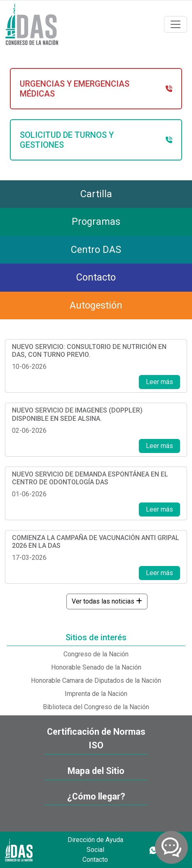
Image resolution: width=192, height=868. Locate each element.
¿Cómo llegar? (96, 796)
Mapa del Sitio (96, 771)
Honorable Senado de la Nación (96, 667)
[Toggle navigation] (176, 24)
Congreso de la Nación (96, 654)
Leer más (159, 382)
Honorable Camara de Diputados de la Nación (96, 680)
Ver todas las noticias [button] (107, 601)
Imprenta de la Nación (96, 694)
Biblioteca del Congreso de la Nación (96, 707)
